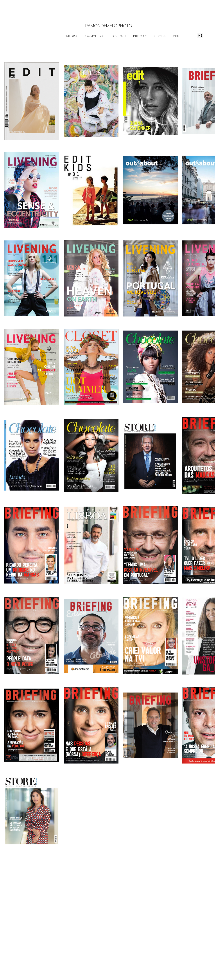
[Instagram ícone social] (200, 35)
